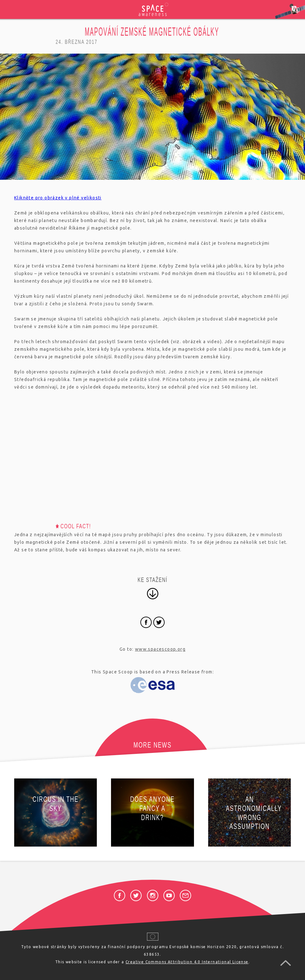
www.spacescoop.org (160, 649)
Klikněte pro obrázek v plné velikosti (58, 198)
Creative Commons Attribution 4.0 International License (187, 962)
